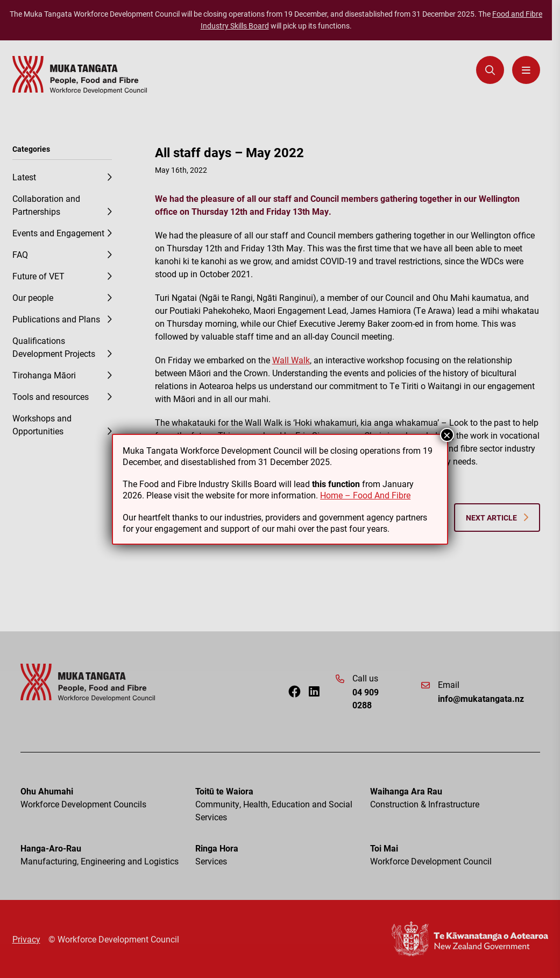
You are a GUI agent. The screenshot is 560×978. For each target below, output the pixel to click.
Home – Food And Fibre (365, 495)
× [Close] (447, 435)
